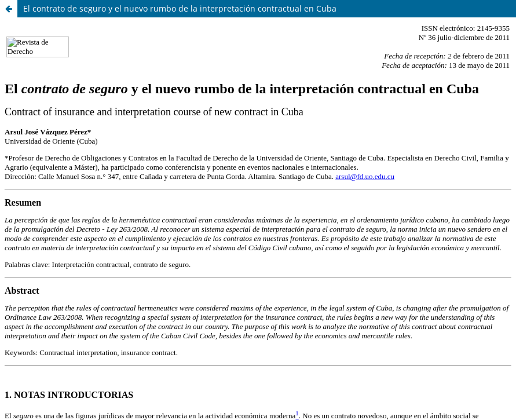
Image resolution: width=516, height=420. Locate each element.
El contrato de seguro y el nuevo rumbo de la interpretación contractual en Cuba (180, 8)
